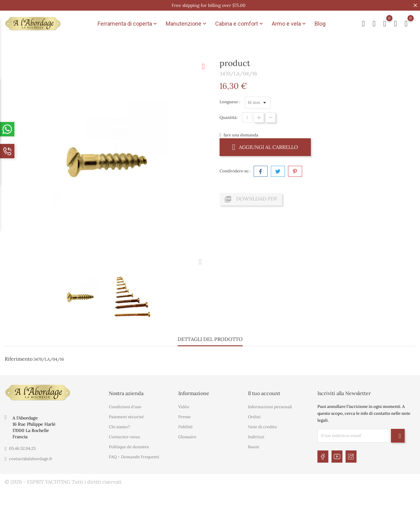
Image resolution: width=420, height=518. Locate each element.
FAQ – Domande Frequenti (134, 457)
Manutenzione (187, 24)
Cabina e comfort (240, 24)
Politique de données (129, 447)
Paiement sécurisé (126, 417)
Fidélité (185, 427)
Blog (320, 24)
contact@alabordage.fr (31, 459)
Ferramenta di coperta (128, 24)
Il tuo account (264, 393)
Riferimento (19, 359)
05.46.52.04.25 (22, 448)
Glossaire (187, 437)
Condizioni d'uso (125, 407)
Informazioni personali (270, 407)
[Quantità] (247, 117)
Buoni (254, 447)
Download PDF (251, 199)
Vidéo (184, 407)
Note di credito (263, 427)
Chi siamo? (119, 427)
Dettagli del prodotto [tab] (210, 339)
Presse (185, 417)
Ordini (254, 417)
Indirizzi (256, 437)
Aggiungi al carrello (265, 147)
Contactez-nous (124, 437)
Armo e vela (289, 24)
